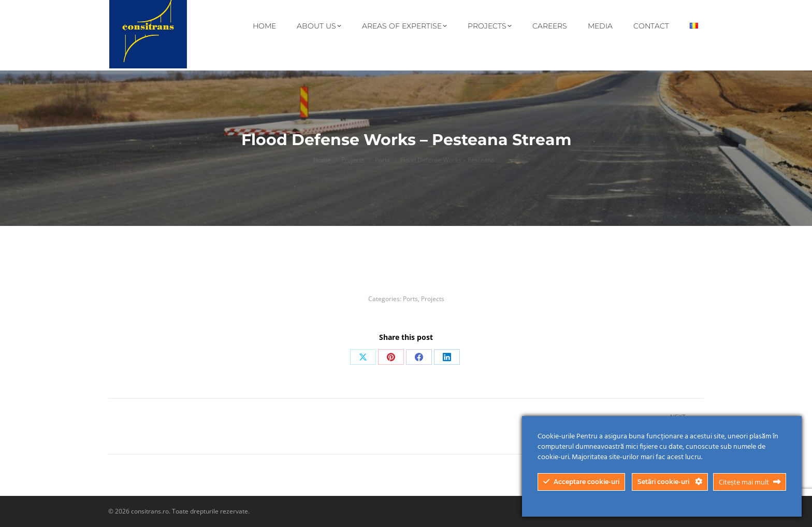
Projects (433, 299)
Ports (410, 299)
